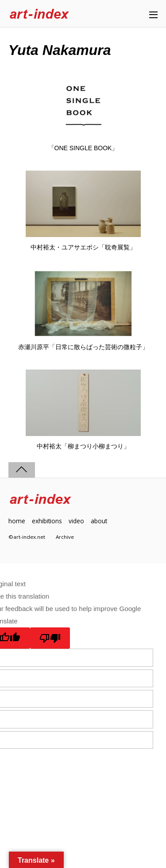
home (17, 521)
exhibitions (47, 521)
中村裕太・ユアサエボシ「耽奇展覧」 (83, 247)
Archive (65, 537)
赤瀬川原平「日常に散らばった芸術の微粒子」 (83, 347)
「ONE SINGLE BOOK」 (83, 148)
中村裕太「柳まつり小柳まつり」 (83, 446)
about (99, 521)
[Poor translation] (50, 638)
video (76, 521)
